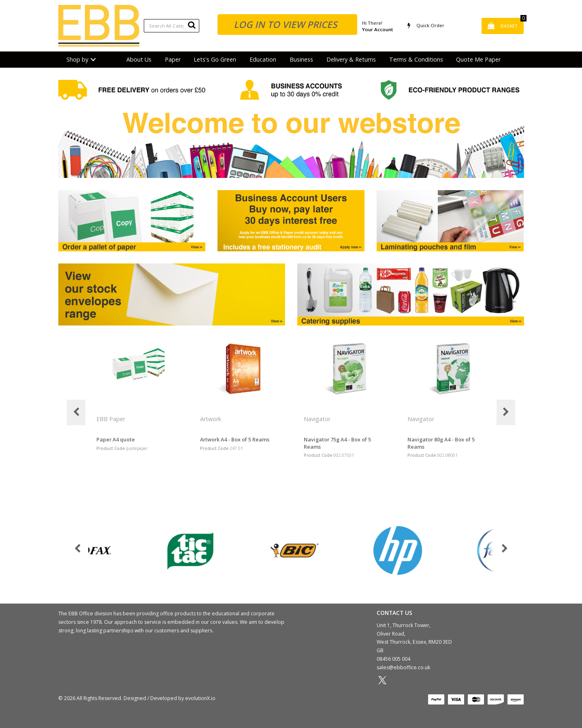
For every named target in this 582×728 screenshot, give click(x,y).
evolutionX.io (200, 698)
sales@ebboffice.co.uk (403, 667)
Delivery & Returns (351, 59)
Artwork (211, 419)
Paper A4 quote (116, 439)
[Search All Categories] (172, 26)
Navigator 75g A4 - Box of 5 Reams (337, 443)
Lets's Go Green (215, 59)
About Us (139, 59)
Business (301, 59)
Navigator (318, 419)
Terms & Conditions (416, 59)
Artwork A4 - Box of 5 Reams (235, 439)
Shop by (77, 59)
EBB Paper (112, 419)
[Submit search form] (192, 25)
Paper (173, 59)
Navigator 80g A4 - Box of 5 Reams (441, 443)
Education (263, 59)
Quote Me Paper (478, 59)
